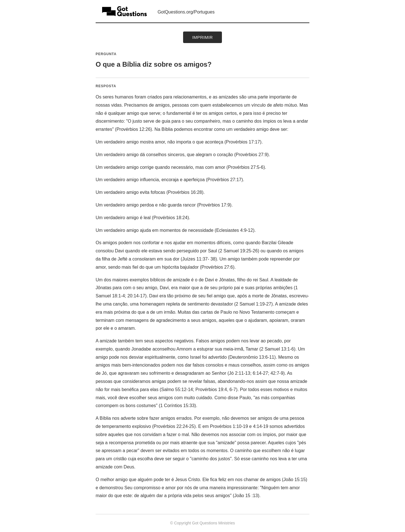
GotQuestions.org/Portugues (186, 12)
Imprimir (202, 37)
